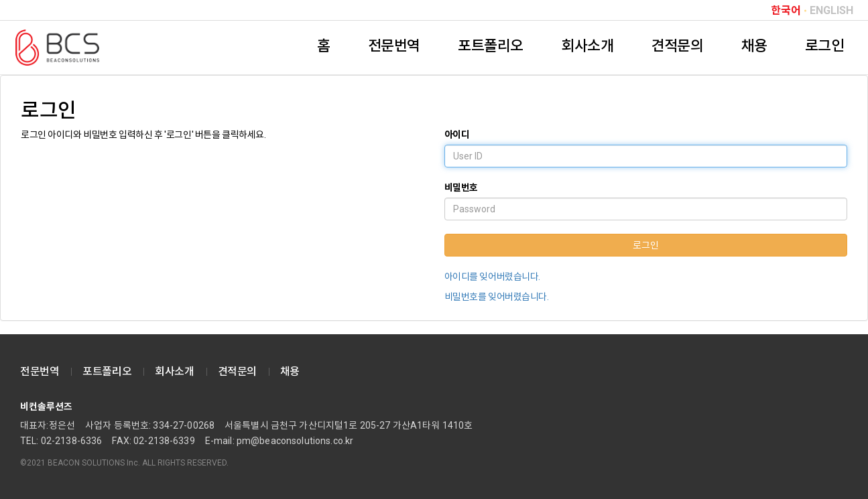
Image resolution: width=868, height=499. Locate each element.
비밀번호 (461, 188)
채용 (754, 46)
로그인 (825, 46)
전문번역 (394, 46)
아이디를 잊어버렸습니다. (493, 277)
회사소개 (587, 46)
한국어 (786, 11)
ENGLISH (831, 11)
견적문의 (677, 46)
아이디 (457, 135)
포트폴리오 (491, 46)
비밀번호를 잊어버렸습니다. (497, 297)
